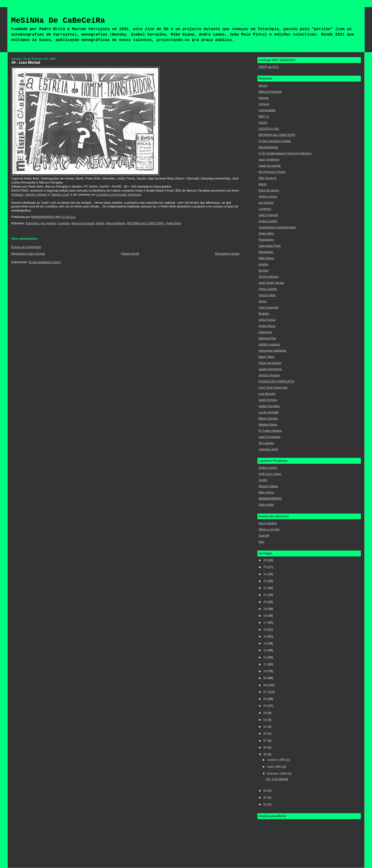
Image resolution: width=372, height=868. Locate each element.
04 (265, 713)
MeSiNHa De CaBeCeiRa (58, 21)
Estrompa (33, 223)
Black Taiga (266, 357)
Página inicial (130, 254)
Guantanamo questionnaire (277, 227)
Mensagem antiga (227, 254)
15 (265, 636)
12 (265, 657)
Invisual (264, 104)
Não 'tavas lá (267, 178)
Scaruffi (264, 535)
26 (265, 560)
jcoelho (263, 264)
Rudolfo (264, 314)
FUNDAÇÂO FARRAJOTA (277, 381)
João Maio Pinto (270, 246)
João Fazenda (268, 215)
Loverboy (63, 223)
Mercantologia (116, 223)
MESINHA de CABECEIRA (146, 223)
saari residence (269, 159)
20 (265, 602)
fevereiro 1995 (277, 774)
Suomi (263, 122)
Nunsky (264, 270)
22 (265, 588)
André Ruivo (267, 326)
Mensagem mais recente (28, 254)
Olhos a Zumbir (269, 529)
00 (265, 733)
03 (265, 720)
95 (265, 754)
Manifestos (266, 252)
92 (265, 804)
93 (265, 797)
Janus (263, 301)
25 (265, 567)
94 (265, 791)
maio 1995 (274, 767)
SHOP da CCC (269, 67)
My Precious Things (272, 172)
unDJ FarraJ (267, 320)
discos (263, 85)
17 (265, 622)
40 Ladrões (266, 443)
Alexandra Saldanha (272, 351)
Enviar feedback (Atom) (45, 262)
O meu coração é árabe (275, 141)
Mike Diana (266, 258)
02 (265, 727)
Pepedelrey (266, 240)
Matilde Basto (268, 425)
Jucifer (263, 480)
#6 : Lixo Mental (277, 779)
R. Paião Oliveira (270, 431)
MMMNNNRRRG (270, 498)
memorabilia (267, 110)
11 (265, 664)
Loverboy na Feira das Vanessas (119, 195)
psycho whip (267, 295)
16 (265, 630)
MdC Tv (264, 116)
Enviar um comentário (26, 247)
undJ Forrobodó (270, 437)
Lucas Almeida (269, 412)
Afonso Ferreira (269, 375)
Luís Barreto (267, 394)
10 (265, 671)
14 (265, 643)
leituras (264, 98)
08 (265, 685)
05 (265, 706)
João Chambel (269, 307)
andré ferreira (268, 400)
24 (265, 574)
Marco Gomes (268, 418)
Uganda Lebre (268, 449)
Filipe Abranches (270, 363)
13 (265, 650)
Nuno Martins (268, 523)
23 (265, 581)
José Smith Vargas (271, 283)
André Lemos (268, 196)
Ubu (261, 542)
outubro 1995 (276, 760)
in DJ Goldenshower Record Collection (285, 153)
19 (265, 609)
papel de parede (270, 166)
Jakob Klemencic (270, 369)
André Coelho (268, 221)
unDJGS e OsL (269, 129)
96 (265, 747)
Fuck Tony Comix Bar (273, 388)
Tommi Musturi (269, 277)
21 (265, 595)
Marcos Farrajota (83, 223)
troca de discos (269, 190)
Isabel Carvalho (269, 406)
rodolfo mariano (269, 344)
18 (265, 616)
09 (265, 678)
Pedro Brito (173, 223)
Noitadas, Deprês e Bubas (29, 195)
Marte (100, 223)
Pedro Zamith (268, 289)
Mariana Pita (267, 338)
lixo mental (48, 223)
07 (265, 692)
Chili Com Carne (270, 474)
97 (265, 741)
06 (265, 699)
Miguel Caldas (268, 486)
